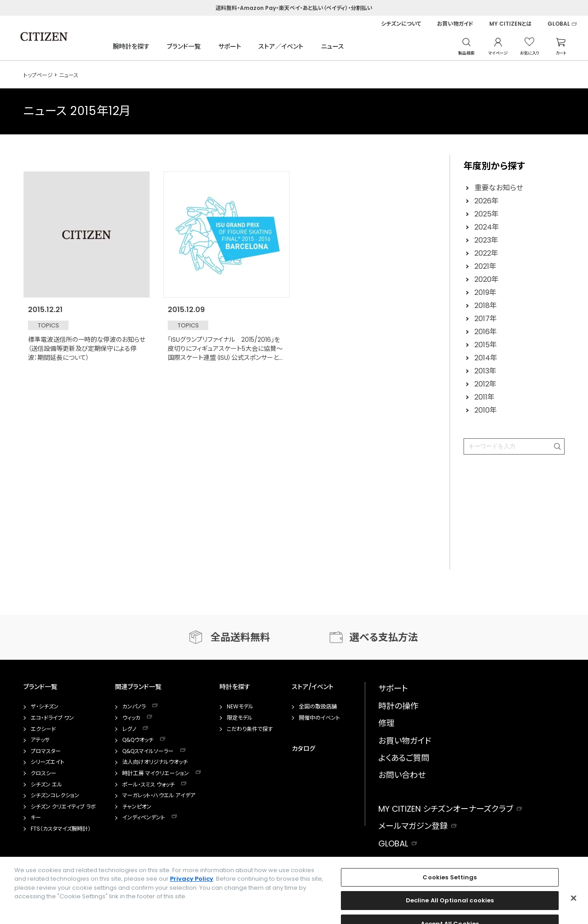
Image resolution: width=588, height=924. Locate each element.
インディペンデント (144, 818)
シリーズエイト (48, 762)
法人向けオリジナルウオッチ (155, 762)
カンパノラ (134, 707)
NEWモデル (240, 707)
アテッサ (40, 740)
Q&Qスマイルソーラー (148, 751)
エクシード (43, 729)
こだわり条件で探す (250, 729)
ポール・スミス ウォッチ (148, 785)
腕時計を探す (131, 46)
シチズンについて (401, 24)
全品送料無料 (240, 637)
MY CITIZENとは (510, 24)
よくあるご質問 (404, 758)
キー (36, 818)
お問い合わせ (402, 775)
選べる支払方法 (384, 637)
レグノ (129, 729)
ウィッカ (131, 718)
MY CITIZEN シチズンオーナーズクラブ (446, 809)
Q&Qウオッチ (138, 740)
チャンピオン (137, 807)
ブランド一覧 (184, 46)
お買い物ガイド (455, 24)
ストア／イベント (281, 46)
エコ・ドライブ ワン (52, 718)
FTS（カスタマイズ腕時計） (61, 829)
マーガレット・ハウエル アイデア (159, 795)
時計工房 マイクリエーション (156, 773)
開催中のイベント (319, 718)
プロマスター (46, 751)
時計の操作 (398, 706)
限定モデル (240, 718)
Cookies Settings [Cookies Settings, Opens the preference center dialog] (450, 894)
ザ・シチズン (45, 707)
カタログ (303, 749)
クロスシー (44, 773)
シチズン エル (46, 785)
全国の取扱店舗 (318, 707)
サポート (230, 46)
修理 (386, 723)
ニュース (333, 46)
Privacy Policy (192, 896)
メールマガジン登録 (413, 826)
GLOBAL (559, 24)
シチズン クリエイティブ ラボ (63, 807)
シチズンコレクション (55, 795)
